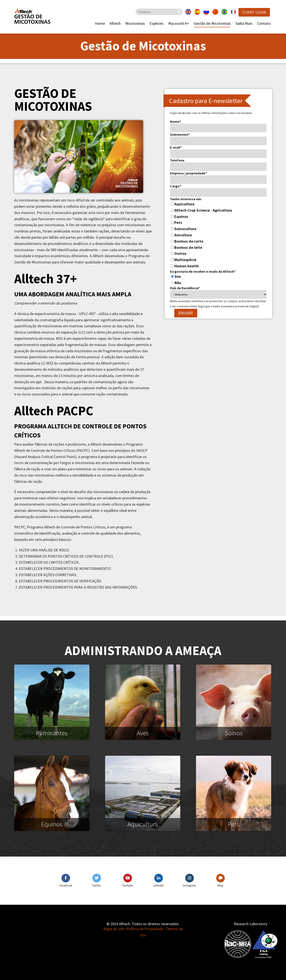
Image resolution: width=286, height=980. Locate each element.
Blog (220, 885)
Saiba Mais (244, 23)
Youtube (128, 885)
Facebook (66, 885)
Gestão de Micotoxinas (212, 23)
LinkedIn (158, 885)
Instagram (190, 885)
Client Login (254, 12)
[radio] (218, 277)
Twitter (97, 885)
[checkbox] (218, 235)
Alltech (115, 23)
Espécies (157, 23)
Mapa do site (114, 929)
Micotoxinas (135, 23)
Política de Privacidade (145, 929)
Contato (264, 23)
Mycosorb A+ (179, 23)
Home (100, 23)
